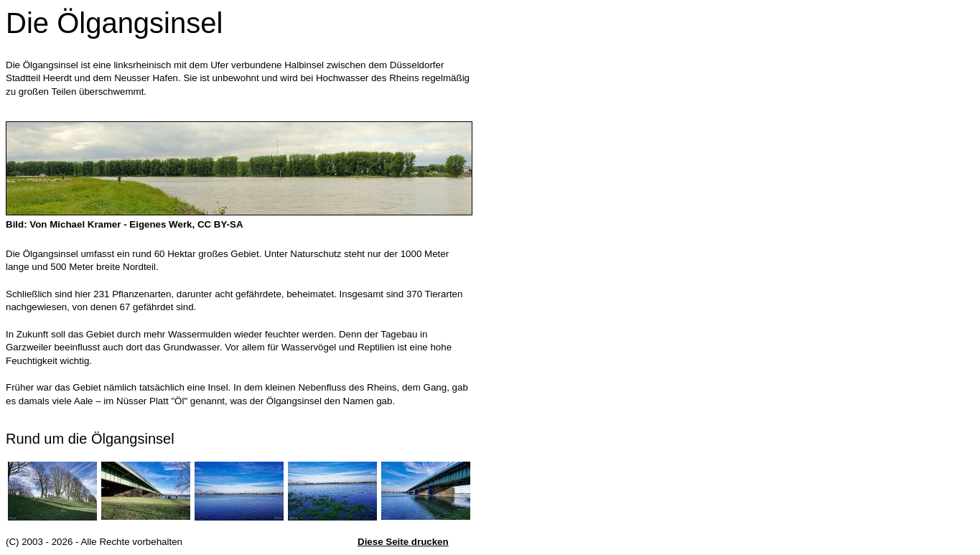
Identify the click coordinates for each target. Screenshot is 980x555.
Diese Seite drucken (403, 542)
